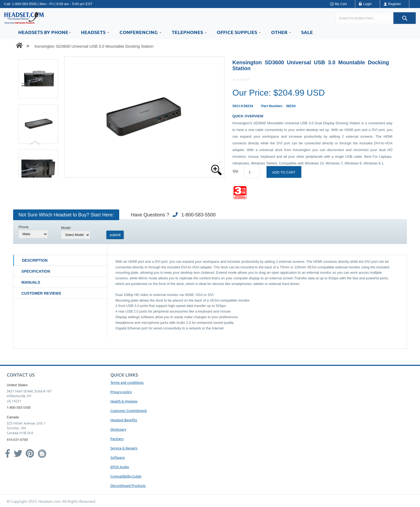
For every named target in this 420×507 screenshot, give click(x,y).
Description (35, 260)
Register (395, 4)
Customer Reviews (41, 293)
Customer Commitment (129, 410)
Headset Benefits (124, 420)
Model (66, 228)
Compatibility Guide (126, 476)
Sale (307, 32)
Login (367, 4)
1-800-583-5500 (25, 4)
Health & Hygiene (124, 401)
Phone (24, 227)
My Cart (341, 4)
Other (281, 32)
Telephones (189, 32)
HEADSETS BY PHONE (45, 32)
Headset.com (49, 501)
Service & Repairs (124, 448)
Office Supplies (239, 32)
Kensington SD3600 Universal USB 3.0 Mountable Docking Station (94, 46)
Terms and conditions (127, 382)
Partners (117, 439)
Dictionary (118, 429)
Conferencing (140, 32)
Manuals (31, 282)
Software (118, 457)
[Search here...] (364, 18)
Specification (36, 271)
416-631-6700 (17, 439)
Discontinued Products (128, 485)
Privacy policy (121, 392)
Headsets (95, 32)
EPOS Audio (120, 467)
